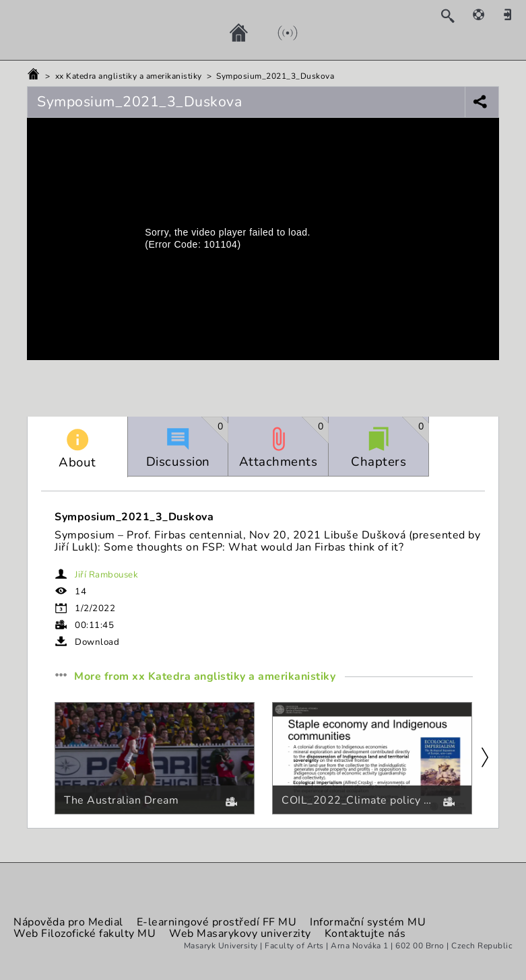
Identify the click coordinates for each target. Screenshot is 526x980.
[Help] (486, 14)
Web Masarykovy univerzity (240, 934)
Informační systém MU (368, 922)
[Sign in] (513, 14)
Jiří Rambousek (106, 575)
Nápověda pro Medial (68, 922)
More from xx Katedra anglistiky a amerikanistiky (206, 677)
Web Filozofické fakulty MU (85, 934)
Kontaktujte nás (365, 934)
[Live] (274, 32)
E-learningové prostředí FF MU (217, 922)
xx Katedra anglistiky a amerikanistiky (129, 76)
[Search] (454, 15)
